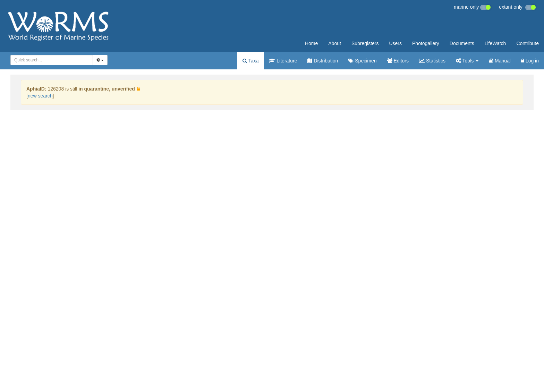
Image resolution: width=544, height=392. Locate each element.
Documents (462, 43)
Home (311, 43)
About (335, 43)
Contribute (528, 43)
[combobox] (52, 60)
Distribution (323, 61)
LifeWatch (495, 43)
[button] (138, 89)
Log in (530, 61)
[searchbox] (50, 60)
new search (40, 96)
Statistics (432, 61)
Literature (283, 61)
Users (395, 43)
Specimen (362, 61)
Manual (500, 61)
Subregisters (365, 43)
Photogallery (426, 43)
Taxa (250, 61)
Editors (398, 61)
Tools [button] (467, 61)
